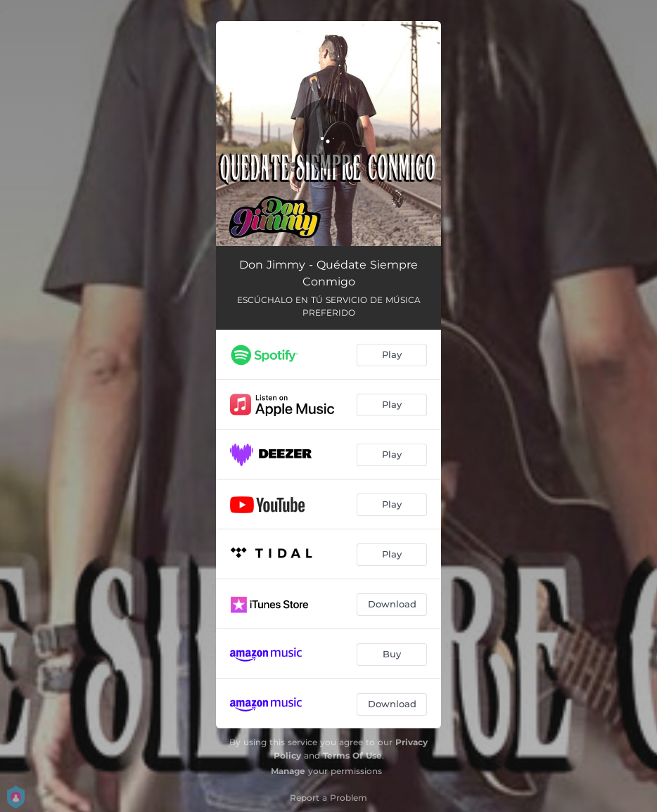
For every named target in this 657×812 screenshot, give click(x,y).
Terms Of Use (352, 755)
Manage (288, 771)
